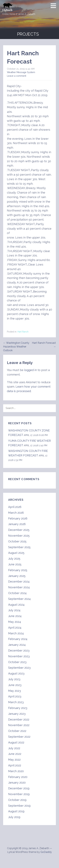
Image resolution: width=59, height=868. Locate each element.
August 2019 (16, 811)
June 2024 (15, 616)
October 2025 (17, 541)
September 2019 (19, 806)
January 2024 (17, 645)
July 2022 (14, 748)
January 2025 (17, 576)
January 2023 (17, 714)
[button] (54, 6)
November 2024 (19, 587)
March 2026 (16, 513)
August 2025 (16, 553)
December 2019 (19, 788)
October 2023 (17, 662)
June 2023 (15, 685)
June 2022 (15, 754)
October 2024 (17, 593)
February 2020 (18, 777)
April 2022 (15, 765)
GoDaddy (46, 852)
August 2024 (16, 605)
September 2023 (19, 668)
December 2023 (19, 650)
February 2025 (18, 570)
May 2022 (14, 760)
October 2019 (17, 800)
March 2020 (16, 771)
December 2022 (19, 719)
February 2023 (18, 708)
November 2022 (19, 725)
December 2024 (19, 582)
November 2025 (19, 536)
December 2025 (19, 530)
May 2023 (14, 691)
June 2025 (15, 564)
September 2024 (19, 599)
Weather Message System (21, 72)
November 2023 (19, 656)
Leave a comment (17, 76)
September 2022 (19, 737)
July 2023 (14, 679)
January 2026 (17, 524)
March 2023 (16, 702)
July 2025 (14, 559)
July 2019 (14, 817)
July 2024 (14, 610)
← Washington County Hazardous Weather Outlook (16, 347)
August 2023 (16, 673)
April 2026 (15, 507)
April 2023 (15, 696)
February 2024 (18, 639)
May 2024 (15, 622)
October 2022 (17, 731)
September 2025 (19, 547)
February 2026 (18, 518)
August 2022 (16, 742)
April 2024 (15, 628)
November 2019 (19, 794)
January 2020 (17, 783)
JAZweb (7, 10)
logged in (31, 370)
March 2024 (16, 633)
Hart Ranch (23, 332)
